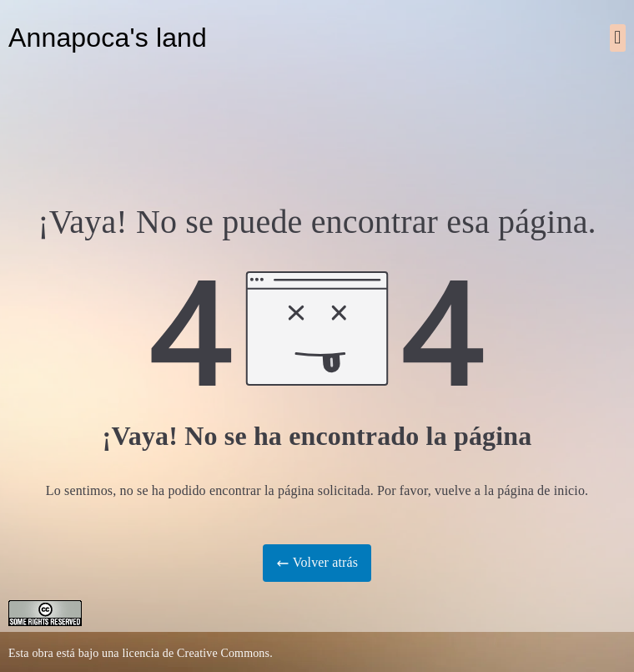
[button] (618, 38)
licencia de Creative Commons (196, 653)
